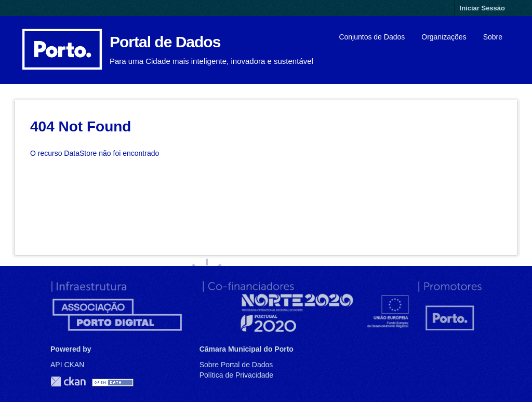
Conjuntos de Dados (372, 37)
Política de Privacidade (236, 375)
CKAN (68, 381)
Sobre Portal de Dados (236, 365)
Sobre (493, 37)
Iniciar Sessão (482, 8)
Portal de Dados (165, 42)
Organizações (444, 37)
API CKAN (67, 365)
